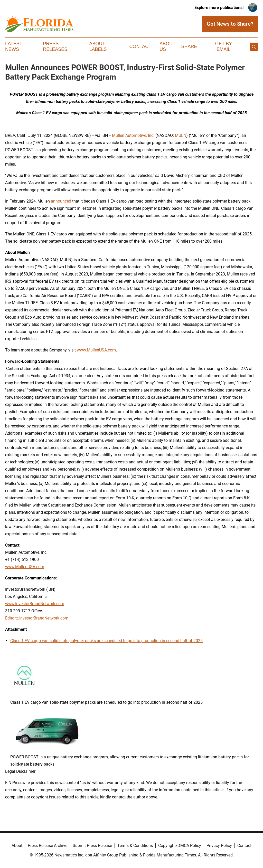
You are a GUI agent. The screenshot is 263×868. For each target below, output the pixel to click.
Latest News (14, 46)
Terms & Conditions (135, 846)
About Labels (98, 46)
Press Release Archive (48, 846)
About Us (167, 46)
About (17, 846)
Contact (140, 46)
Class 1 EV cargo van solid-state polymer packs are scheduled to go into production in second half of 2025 (106, 641)
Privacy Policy (219, 846)
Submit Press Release (92, 846)
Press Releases (55, 46)
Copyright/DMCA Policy (180, 846)
